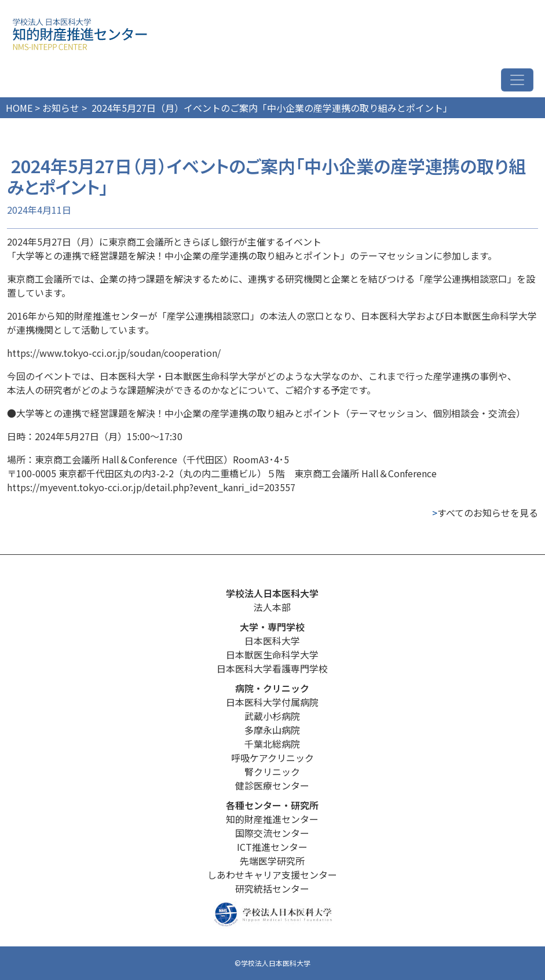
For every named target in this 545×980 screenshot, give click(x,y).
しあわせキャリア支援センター (272, 875)
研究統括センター (272, 888)
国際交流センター (272, 833)
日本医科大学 (272, 641)
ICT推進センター (272, 847)
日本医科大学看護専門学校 (272, 668)
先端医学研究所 (272, 861)
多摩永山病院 (272, 730)
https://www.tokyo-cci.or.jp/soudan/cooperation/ (114, 353)
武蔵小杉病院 (272, 716)
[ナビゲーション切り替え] (517, 80)
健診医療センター (272, 785)
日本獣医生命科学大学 (272, 654)
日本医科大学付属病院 (272, 702)
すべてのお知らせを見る (485, 513)
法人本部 (272, 607)
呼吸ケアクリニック (272, 758)
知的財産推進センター (272, 819)
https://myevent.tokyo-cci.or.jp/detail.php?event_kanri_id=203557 (151, 487)
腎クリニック (272, 771)
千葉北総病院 (272, 744)
